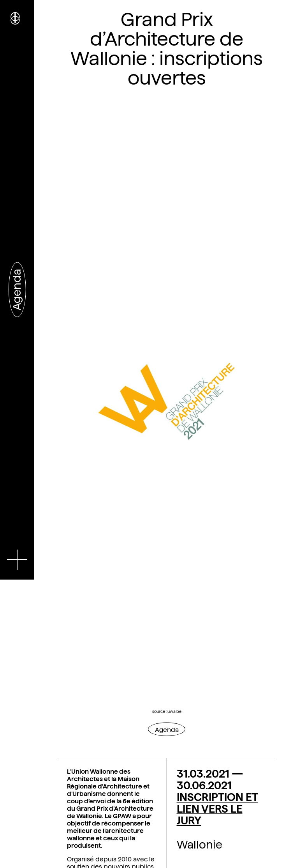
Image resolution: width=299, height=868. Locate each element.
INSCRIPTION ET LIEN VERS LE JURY (217, 809)
